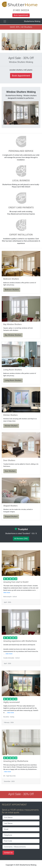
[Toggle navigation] (5, 21)
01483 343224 (21, 10)
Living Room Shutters (13, 380)
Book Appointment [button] (21, 15)
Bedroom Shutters (12, 290)
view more (7, 592)
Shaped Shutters (11, 517)
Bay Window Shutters (13, 335)
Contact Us (8, 853)
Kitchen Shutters (11, 426)
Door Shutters (10, 471)
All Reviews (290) (21, 539)
